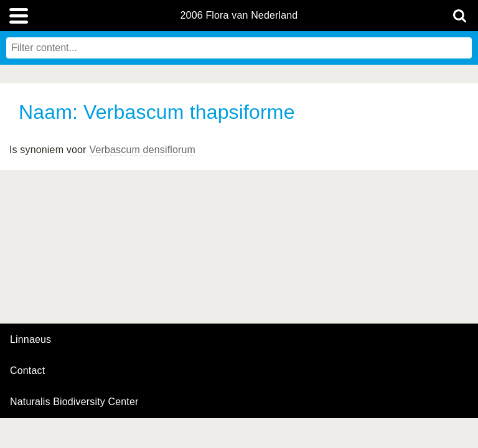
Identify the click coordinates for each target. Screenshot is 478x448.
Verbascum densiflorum (143, 150)
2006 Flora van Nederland (239, 16)
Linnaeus (30, 340)
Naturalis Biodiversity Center (74, 402)
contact (27, 371)
